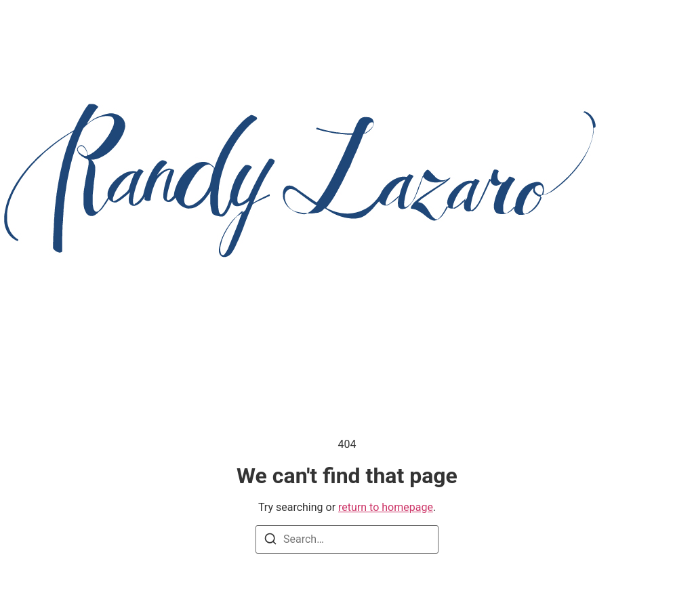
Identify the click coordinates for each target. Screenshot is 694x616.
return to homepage (386, 507)
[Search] (270, 541)
